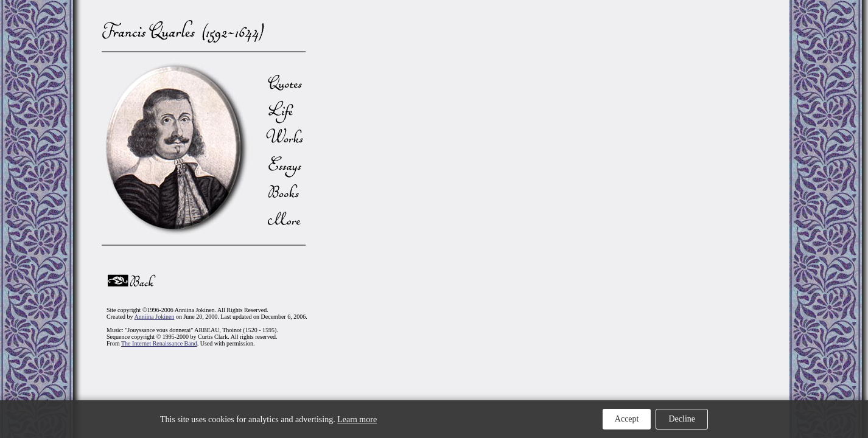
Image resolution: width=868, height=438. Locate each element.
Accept (627, 419)
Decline (682, 419)
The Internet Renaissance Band (159, 343)
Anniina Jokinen (155, 317)
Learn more (357, 419)
